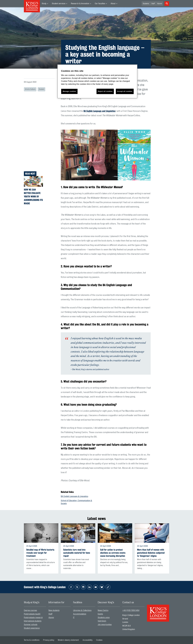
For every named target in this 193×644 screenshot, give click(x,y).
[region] (97, 81)
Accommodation (80, 614)
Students (146, 4)
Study (44, 4)
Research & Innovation (80, 4)
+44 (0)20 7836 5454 (131, 610)
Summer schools (31, 625)
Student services (59, 4)
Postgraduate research (33, 618)
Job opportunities (105, 625)
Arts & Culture (30, 89)
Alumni (160, 4)
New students (54, 610)
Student (41, 89)
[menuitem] (45, 4)
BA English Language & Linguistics (74, 496)
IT (74, 618)
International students (33, 621)
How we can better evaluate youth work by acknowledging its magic (33, 196)
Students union (104, 618)
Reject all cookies (105, 91)
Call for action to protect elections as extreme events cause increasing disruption (113, 553)
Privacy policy (49, 640)
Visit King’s (102, 621)
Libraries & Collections (82, 610)
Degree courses (30, 610)
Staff (153, 4)
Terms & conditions (32, 640)
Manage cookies (69, 91)
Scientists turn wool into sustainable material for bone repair (77, 553)
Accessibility (88, 640)
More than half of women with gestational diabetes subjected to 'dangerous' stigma (151, 553)
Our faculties (100, 4)
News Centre (103, 610)
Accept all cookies (125, 91)
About (113, 4)
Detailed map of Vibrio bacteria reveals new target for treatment (40, 553)
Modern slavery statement (68, 640)
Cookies (99, 640)
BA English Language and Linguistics (99, 111)
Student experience (32, 628)
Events (100, 614)
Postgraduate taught (32, 614)
